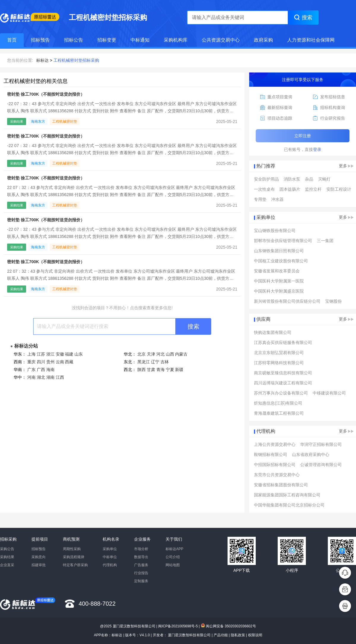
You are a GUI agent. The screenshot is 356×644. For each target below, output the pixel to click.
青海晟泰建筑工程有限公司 (279, 413)
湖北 (41, 377)
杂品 (309, 179)
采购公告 (7, 549)
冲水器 (277, 199)
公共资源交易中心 (221, 40)
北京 (142, 354)
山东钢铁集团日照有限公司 (279, 251)
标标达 (42, 60)
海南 (50, 370)
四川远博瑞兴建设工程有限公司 (283, 383)
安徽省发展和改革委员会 (277, 271)
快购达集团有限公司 (273, 332)
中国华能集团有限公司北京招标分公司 (289, 505)
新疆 (179, 370)
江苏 (41, 354)
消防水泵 (292, 179)
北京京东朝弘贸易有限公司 (279, 353)
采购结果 (7, 557)
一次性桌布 (264, 189)
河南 (31, 377)
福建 (69, 354)
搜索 (193, 326)
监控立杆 (313, 189)
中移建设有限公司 (329, 393)
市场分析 (141, 549)
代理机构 (110, 565)
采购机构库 (176, 40)
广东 (31, 370)
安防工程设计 (339, 189)
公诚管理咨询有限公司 (321, 465)
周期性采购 (72, 549)
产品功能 (221, 635)
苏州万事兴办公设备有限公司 (281, 393)
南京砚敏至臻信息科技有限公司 (283, 373)
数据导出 (141, 557)
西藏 (69, 362)
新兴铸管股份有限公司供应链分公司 (287, 301)
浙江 (50, 354)
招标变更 (107, 40)
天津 (151, 354)
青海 (160, 370)
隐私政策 (238, 635)
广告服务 (141, 565)
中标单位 (110, 557)
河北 (160, 354)
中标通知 (140, 40)
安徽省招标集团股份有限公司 (281, 485)
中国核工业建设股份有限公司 (281, 261)
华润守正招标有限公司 (321, 444)
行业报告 (141, 573)
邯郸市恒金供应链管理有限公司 (283, 241)
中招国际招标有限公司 (275, 465)
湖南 (50, 377)
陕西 (142, 370)
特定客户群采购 (75, 565)
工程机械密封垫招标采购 (76, 60)
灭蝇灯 (324, 179)
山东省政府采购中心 (311, 454)
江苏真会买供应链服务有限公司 (283, 342)
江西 (60, 377)
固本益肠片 (290, 189)
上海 (31, 354)
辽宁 (155, 362)
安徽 (60, 354)
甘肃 (151, 370)
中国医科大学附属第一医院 (279, 281)
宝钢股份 (333, 301)
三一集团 (325, 241)
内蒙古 (181, 354)
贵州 (50, 362)
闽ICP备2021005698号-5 (178, 626)
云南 (60, 362)
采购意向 (39, 557)
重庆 (31, 362)
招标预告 (40, 40)
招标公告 (74, 40)
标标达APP (174, 549)
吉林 (165, 362)
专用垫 (260, 199)
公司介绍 (173, 557)
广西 (41, 370)
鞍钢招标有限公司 (271, 454)
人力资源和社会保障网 (311, 40)
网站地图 (173, 565)
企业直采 (7, 565)
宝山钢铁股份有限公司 (275, 231)
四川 (41, 362)
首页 (12, 40)
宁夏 (170, 370)
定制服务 (141, 581)
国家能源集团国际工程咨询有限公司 (287, 495)
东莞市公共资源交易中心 (277, 475)
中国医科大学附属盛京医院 (279, 291)
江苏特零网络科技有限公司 (279, 363)
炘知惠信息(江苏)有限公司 (278, 403)
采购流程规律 (74, 557)
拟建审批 (39, 565)
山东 (79, 354)
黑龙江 (144, 362)
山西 (170, 354)
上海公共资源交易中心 (275, 444)
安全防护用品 (266, 179)
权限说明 (255, 635)
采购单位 (110, 549)
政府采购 (263, 40)
